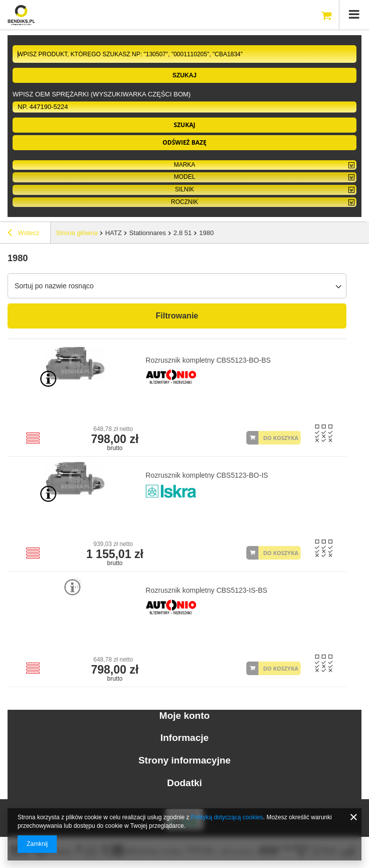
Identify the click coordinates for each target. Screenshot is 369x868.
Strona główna (77, 233)
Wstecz (23, 234)
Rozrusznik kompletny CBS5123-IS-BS (207, 590)
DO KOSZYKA (281, 438)
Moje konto (185, 716)
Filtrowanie (177, 316)
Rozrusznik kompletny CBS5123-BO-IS (207, 475)
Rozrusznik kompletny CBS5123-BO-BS (208, 360)
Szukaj (185, 75)
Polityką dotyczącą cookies (227, 817)
